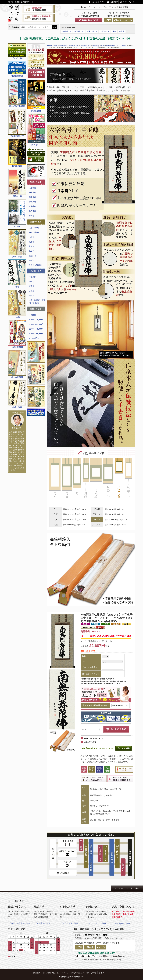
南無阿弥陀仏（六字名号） (116, 46)
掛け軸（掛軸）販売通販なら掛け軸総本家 (63, 46)
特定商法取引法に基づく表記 (83, 973)
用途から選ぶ (86, 46)
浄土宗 (32, 282)
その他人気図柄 (35, 265)
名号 (103, 46)
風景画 (32, 242)
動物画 (32, 251)
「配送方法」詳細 (43, 923)
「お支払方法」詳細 (69, 923)
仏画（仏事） (34, 228)
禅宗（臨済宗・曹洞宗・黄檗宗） (37, 302)
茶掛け (32, 216)
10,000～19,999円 (36, 320)
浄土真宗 (33, 277)
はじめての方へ (99, 2)
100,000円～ (34, 338)
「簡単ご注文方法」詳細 (20, 923)
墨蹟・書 (33, 256)
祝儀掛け (33, 206)
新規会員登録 (122, 7)
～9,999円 (33, 315)
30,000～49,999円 (36, 329)
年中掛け (33, 197)
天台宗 (32, 296)
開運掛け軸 (79, 31)
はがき (118, 20)
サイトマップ (104, 973)
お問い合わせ (128, 2)
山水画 (32, 237)
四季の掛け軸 (92, 31)
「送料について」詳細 (96, 923)
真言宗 (32, 286)
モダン (32, 260)
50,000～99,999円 (36, 334)
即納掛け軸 (67, 31)
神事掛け (33, 192)
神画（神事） (34, 232)
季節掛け (33, 202)
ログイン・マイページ (94, 7)
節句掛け (33, 211)
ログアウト (110, 7)
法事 (114, 31)
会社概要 (114, 2)
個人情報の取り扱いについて (56, 973)
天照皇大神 (105, 31)
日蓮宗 (32, 291)
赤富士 (122, 31)
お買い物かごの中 (90, 20)
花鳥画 (32, 246)
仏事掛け (33, 188)
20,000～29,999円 (36, 324)
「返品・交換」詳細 (121, 923)
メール (129, 20)
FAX (109, 20)
